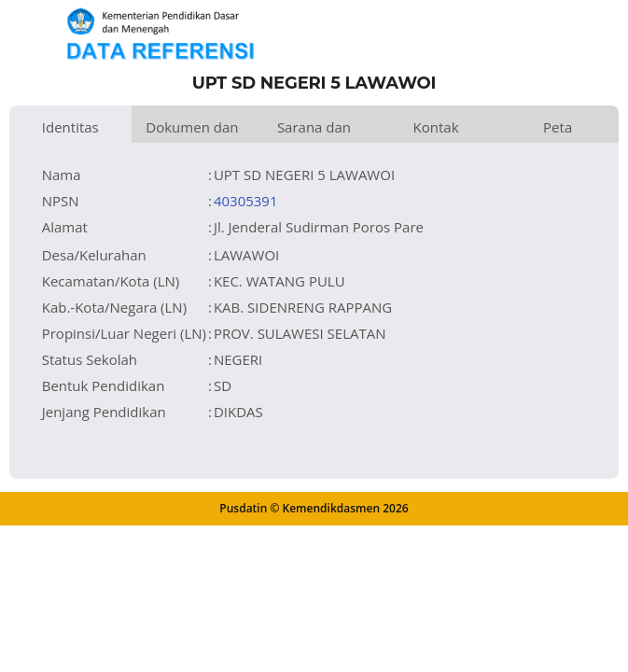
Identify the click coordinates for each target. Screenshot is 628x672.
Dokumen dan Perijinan (192, 130)
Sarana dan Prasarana (314, 130)
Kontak (436, 127)
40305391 (246, 201)
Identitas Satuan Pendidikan (70, 130)
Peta (558, 127)
